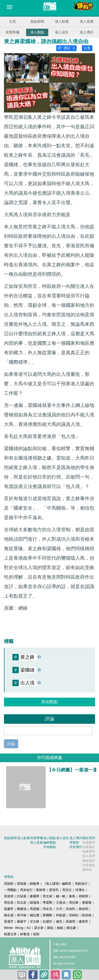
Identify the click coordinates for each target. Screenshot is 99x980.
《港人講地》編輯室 (57, 884)
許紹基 (22, 896)
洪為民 (70, 909)
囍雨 (36, 934)
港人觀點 (37, 32)
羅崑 (50, 928)
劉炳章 (41, 890)
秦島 (72, 896)
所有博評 (76, 847)
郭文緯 (48, 896)
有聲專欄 (12, 32)
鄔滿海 (35, 903)
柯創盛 (61, 915)
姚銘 (60, 928)
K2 (29, 928)
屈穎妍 (9, 884)
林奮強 (25, 934)
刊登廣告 (89, 865)
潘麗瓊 (87, 903)
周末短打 (26, 890)
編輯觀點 (50, 843)
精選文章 (10, 934)
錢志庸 (35, 915)
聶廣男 (70, 922)
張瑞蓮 (22, 884)
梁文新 (39, 928)
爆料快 (87, 870)
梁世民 (54, 890)
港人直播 (87, 21)
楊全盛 (9, 915)
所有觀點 (50, 847)
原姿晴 (9, 896)
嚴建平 (22, 922)
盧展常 (83, 922)
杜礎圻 (48, 922)
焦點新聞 (37, 21)
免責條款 (89, 847)
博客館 (74, 843)
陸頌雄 (87, 915)
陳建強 (22, 909)
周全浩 (48, 909)
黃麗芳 (9, 922)
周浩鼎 (9, 903)
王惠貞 (61, 903)
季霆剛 (48, 903)
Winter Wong (14, 928)
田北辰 (22, 903)
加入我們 (89, 856)
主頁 (12, 21)
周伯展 (74, 903)
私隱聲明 (89, 843)
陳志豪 (71, 928)
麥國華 (35, 896)
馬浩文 (67, 890)
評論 (11, 744)
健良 (59, 922)
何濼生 (80, 890)
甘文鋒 (35, 922)
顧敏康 (35, 884)
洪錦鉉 (74, 915)
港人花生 (62, 32)
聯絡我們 (89, 861)
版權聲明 (89, 851)
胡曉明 (83, 896)
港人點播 (62, 21)
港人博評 (87, 32)
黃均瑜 (22, 915)
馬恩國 (35, 909)
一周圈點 (10, 890)
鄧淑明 (83, 909)
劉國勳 (48, 915)
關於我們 (89, 838)
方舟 (59, 909)
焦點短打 (81, 884)
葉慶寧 (9, 909)
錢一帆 (61, 896)
